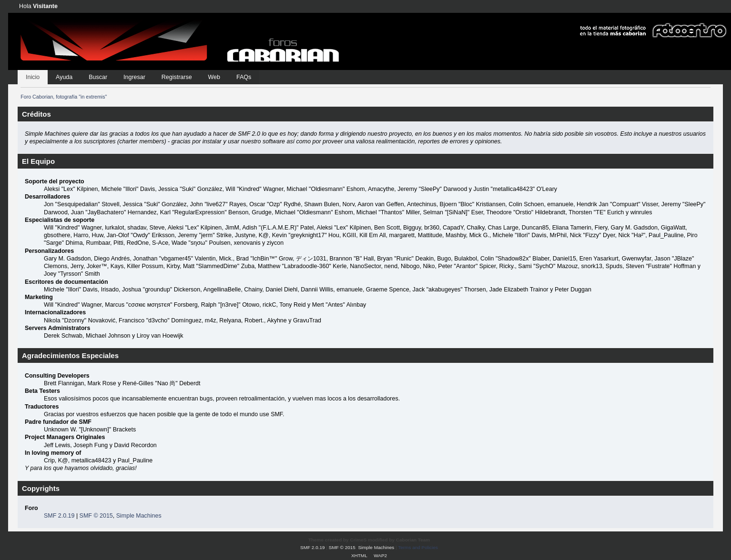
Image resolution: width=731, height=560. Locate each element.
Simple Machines (139, 516)
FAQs (244, 77)
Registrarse (177, 77)
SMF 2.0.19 (59, 516)
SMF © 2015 (96, 516)
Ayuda (64, 77)
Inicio (33, 77)
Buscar (98, 77)
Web (214, 77)
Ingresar (134, 77)
